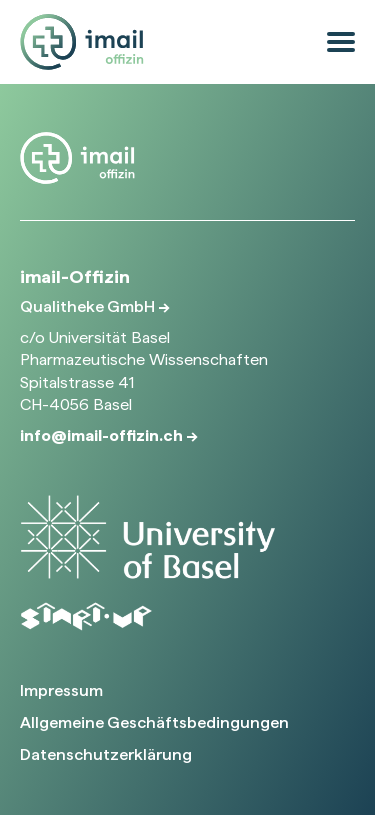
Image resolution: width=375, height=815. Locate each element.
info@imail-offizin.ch (103, 435)
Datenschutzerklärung (106, 754)
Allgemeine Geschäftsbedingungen (154, 722)
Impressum (61, 690)
